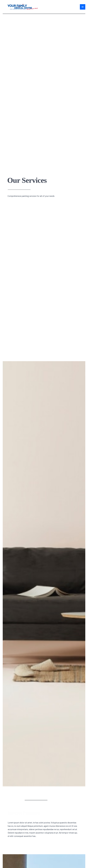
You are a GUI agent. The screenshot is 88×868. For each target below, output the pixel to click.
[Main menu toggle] (83, 7)
